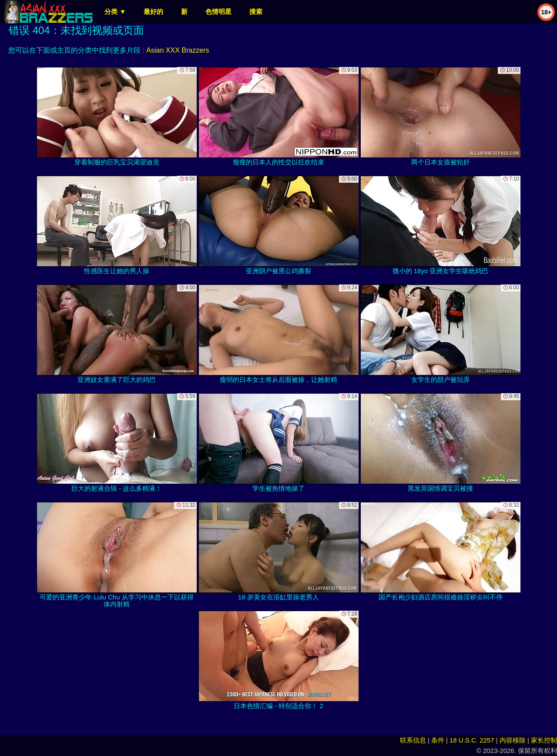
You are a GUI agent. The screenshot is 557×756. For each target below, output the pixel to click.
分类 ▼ (115, 12)
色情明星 (218, 12)
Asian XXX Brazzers (178, 50)
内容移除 (513, 740)
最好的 (153, 12)
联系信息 (413, 740)
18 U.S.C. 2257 (472, 740)
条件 (438, 740)
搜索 (256, 12)
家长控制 (544, 740)
